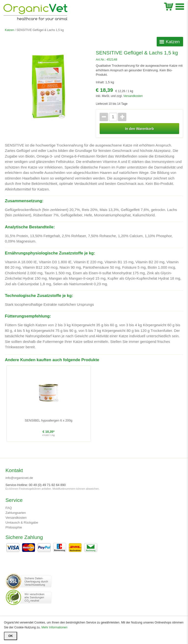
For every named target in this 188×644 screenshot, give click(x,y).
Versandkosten (133, 96)
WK (169, 6)
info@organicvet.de (19, 478)
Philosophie (14, 527)
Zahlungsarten (16, 513)
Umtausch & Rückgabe (22, 523)
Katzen (9, 30)
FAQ (9, 508)
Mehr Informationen (54, 627)
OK (11, 636)
